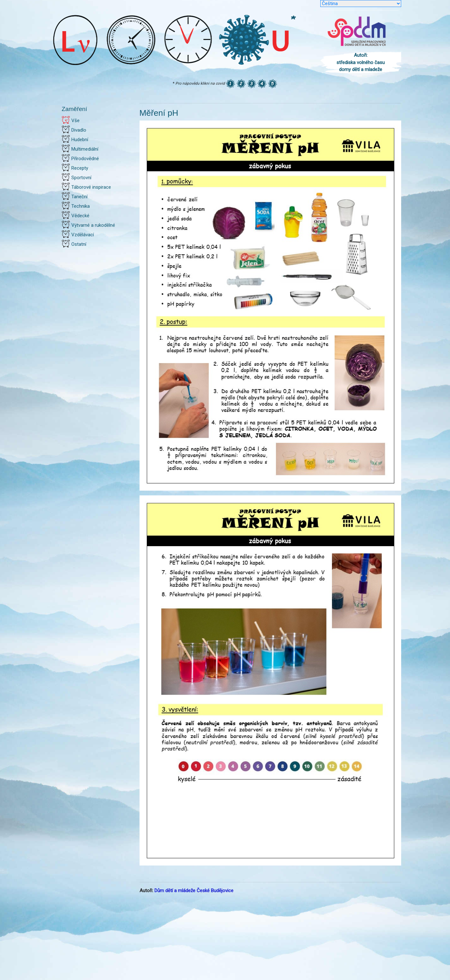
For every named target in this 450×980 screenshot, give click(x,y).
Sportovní (81, 178)
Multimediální (85, 149)
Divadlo (79, 130)
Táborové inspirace (91, 187)
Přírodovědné (85, 159)
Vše (75, 121)
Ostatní (79, 244)
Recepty (80, 168)
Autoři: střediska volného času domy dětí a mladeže (361, 62)
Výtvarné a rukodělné (93, 225)
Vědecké (80, 216)
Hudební (80, 140)
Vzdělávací (83, 235)
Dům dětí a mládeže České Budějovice (194, 891)
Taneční (79, 197)
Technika (81, 206)
